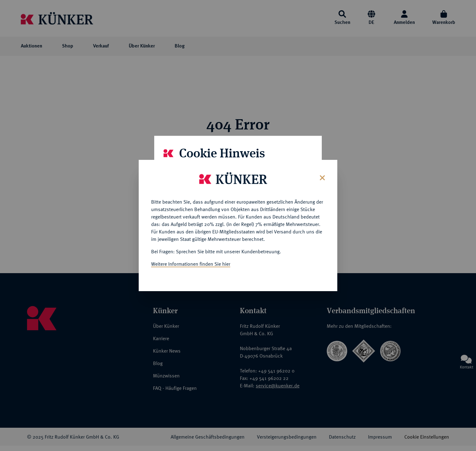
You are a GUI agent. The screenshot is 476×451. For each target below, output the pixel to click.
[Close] (322, 175)
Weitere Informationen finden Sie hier (191, 262)
